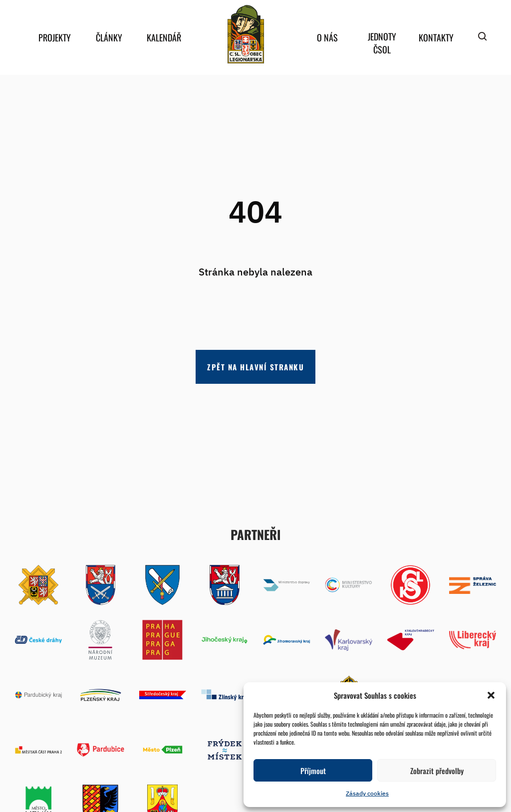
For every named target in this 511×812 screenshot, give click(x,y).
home (246, 34)
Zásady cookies (367, 793)
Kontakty (436, 37)
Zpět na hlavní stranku (255, 367)
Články (109, 37)
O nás (327, 37)
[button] (491, 695)
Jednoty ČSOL (382, 43)
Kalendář (164, 37)
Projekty (55, 37)
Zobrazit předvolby (437, 771)
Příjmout (313, 771)
